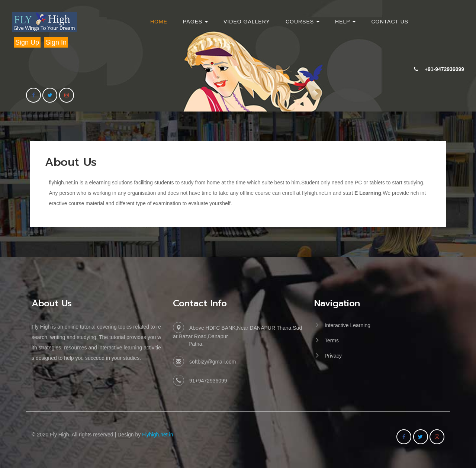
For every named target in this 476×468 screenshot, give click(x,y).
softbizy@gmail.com (213, 362)
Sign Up (27, 42)
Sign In (56, 42)
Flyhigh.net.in (157, 435)
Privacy (333, 356)
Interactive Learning (348, 325)
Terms (332, 340)
